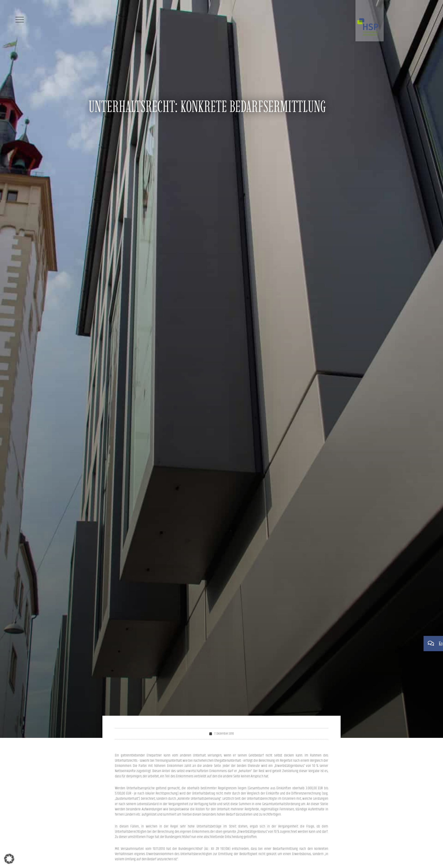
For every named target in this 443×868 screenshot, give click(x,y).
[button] (9, 859)
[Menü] (20, 20)
